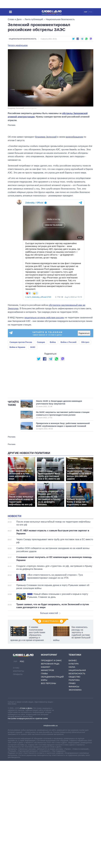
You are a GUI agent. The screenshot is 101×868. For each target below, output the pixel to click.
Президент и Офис (51, 728)
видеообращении (74, 137)
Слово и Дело (15, 19)
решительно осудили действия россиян (44, 318)
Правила (18, 742)
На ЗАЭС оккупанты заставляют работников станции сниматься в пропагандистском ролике (63, 449)
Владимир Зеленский (46, 137)
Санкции (41, 342)
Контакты (18, 739)
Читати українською (18, 45)
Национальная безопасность (60, 19)
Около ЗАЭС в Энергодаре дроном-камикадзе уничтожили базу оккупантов (61, 438)
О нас (16, 736)
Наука (72, 735)
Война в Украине (17, 347)
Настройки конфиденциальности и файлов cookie (28, 786)
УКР (86, 12)
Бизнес (73, 728)
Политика (74, 748)
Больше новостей (50, 681)
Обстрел (85, 342)
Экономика (75, 758)
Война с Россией (68, 342)
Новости (15, 584)
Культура (74, 732)
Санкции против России (21, 342)
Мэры (44, 748)
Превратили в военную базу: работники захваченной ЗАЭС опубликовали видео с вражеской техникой (63, 460)
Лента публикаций (34, 19)
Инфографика (51, 689)
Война (53, 342)
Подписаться (84, 333)
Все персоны (48, 751)
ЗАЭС (33, 347)
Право (72, 751)
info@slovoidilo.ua (50, 794)
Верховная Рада (50, 732)
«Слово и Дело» (26, 776)
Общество (74, 745)
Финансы (74, 755)
